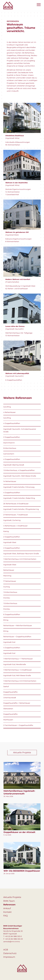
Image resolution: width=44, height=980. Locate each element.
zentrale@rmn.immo (12, 942)
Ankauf (7, 908)
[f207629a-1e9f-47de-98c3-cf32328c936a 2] (22, 309)
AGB (6, 950)
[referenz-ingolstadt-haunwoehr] (22, 356)
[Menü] (38, 5)
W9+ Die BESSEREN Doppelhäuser (22, 871)
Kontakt (7, 912)
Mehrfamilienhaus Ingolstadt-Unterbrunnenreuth (19, 792)
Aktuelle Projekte (12, 897)
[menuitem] (38, 5)
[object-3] (22, 215)
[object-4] (22, 262)
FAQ (5, 916)
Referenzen (9, 905)
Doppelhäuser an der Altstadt (19, 832)
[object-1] (22, 118)
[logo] (18, 5)
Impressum (9, 957)
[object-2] (22, 165)
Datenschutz (10, 953)
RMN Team (9, 901)
